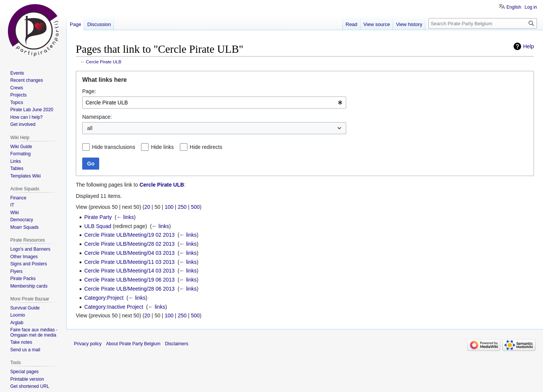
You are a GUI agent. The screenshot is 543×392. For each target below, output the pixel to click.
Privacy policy (88, 344)
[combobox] (214, 103)
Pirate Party (98, 217)
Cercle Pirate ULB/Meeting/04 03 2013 (129, 253)
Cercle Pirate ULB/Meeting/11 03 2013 (129, 262)
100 (169, 207)
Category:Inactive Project (114, 307)
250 (182, 207)
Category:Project (104, 298)
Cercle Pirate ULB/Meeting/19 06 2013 (129, 280)
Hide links (162, 147)
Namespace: (97, 117)
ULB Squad (98, 226)
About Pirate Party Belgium (133, 344)
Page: (89, 91)
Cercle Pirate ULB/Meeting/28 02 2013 (129, 244)
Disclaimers (176, 344)
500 (195, 207)
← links (125, 217)
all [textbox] (90, 128)
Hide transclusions (114, 147)
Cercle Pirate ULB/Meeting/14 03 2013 (129, 271)
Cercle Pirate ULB (104, 62)
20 (147, 207)
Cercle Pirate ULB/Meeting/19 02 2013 (129, 235)
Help (528, 46)
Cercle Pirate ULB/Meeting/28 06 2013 (129, 289)
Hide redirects (206, 147)
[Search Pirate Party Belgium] (483, 23)
